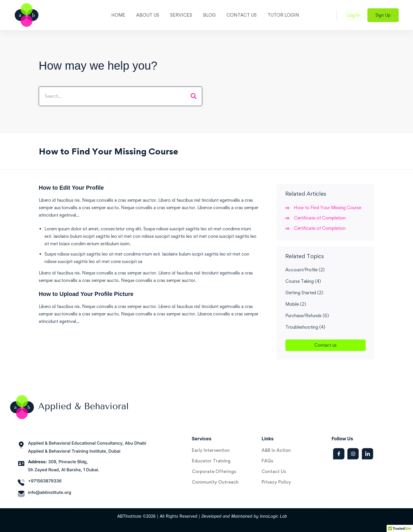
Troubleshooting (305, 327)
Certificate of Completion (320, 218)
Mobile (296, 304)
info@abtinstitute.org (50, 492)
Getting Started (304, 293)
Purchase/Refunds (307, 316)
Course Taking (303, 281)
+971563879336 (45, 481)
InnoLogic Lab (273, 516)
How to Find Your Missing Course (328, 208)
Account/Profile (305, 270)
